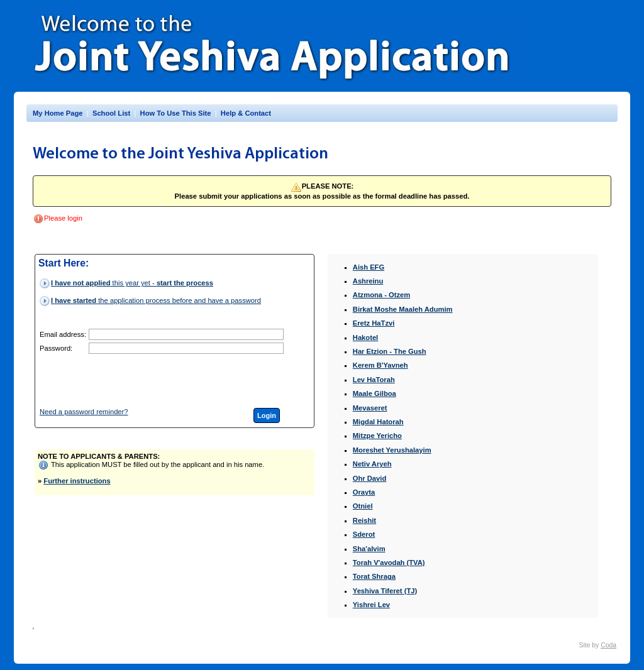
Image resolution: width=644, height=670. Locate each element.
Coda (608, 645)
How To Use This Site (176, 113)
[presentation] (184, 381)
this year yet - (132, 283)
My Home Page (58, 113)
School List (111, 113)
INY (33, 628)
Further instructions (77, 481)
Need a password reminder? (84, 412)
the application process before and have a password (156, 300)
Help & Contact (246, 113)
